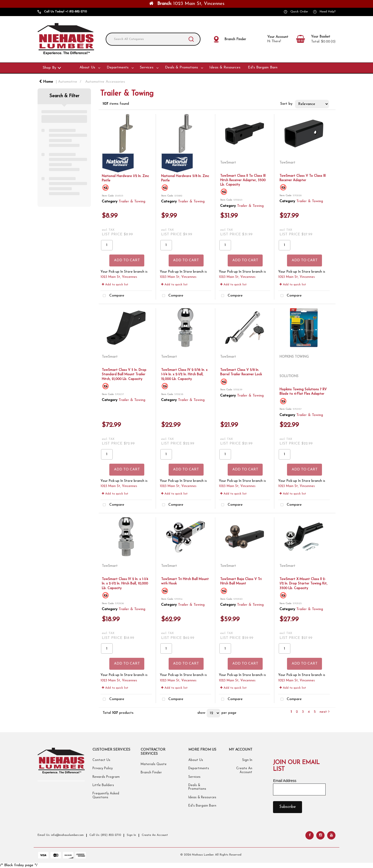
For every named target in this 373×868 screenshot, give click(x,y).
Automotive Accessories (105, 82)
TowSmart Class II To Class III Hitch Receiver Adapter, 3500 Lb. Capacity (243, 180)
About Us (87, 68)
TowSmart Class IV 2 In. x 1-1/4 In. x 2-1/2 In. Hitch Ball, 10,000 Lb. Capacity (125, 584)
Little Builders (103, 785)
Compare (112, 296)
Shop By (49, 68)
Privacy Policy (103, 768)
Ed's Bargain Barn (263, 68)
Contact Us (101, 760)
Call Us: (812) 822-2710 (105, 835)
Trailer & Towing (132, 202)
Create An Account (155, 835)
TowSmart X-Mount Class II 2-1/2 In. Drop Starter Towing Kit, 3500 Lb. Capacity (303, 584)
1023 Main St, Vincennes (119, 277)
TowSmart (228, 163)
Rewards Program (106, 777)
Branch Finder (151, 773)
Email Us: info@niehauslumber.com (61, 835)
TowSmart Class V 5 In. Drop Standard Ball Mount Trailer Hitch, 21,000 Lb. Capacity (124, 375)
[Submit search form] (191, 39)
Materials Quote (154, 764)
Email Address (285, 781)
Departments (118, 68)
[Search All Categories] (153, 39)
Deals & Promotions (181, 68)
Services (147, 68)
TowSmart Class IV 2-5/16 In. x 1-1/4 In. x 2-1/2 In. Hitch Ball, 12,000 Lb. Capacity (184, 375)
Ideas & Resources (225, 68)
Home (46, 82)
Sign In (247, 760)
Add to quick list (115, 285)
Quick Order (299, 12)
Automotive (68, 82)
